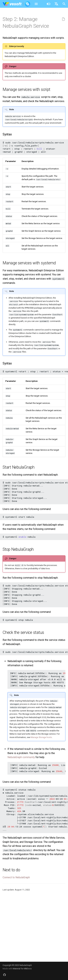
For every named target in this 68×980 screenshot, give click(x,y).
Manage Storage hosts (41, 737)
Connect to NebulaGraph (16, 877)
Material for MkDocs (22, 969)
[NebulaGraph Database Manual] (16, 4)
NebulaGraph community (21, 757)
